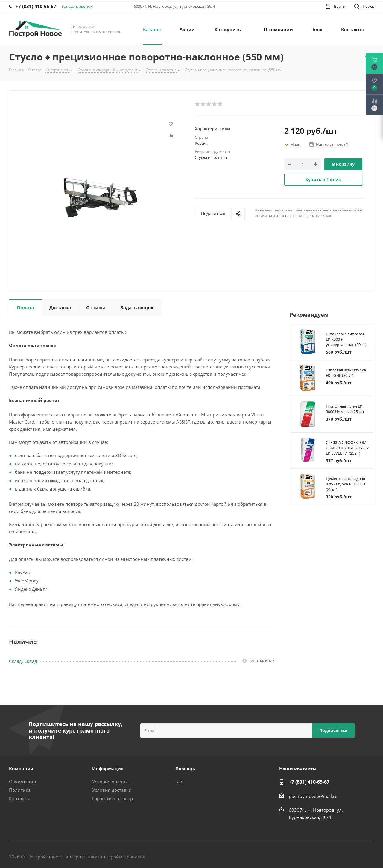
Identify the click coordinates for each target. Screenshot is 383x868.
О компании (23, 782)
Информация (108, 768)
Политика (20, 790)
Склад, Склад (23, 661)
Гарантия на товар (113, 798)
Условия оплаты (110, 782)
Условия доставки (112, 790)
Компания (21, 768)
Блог (180, 782)
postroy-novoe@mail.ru (313, 796)
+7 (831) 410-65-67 (309, 782)
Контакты (19, 798)
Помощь (185, 768)
